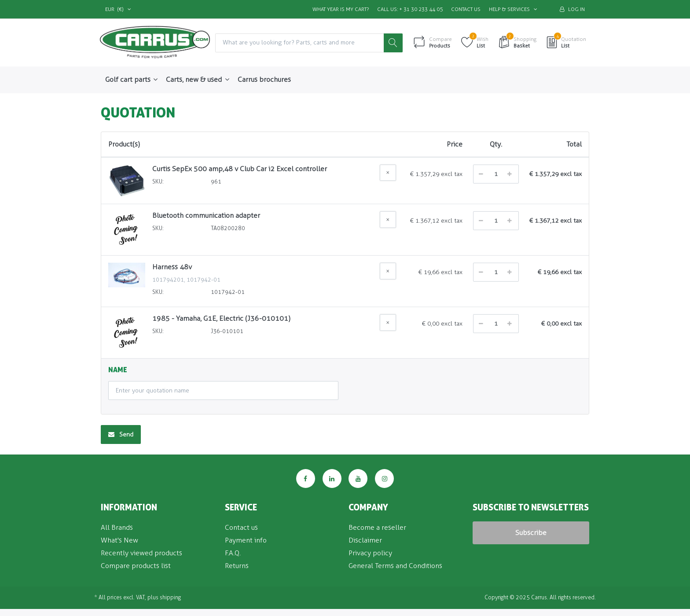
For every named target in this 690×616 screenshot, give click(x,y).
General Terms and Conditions (395, 566)
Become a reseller (377, 528)
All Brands (117, 528)
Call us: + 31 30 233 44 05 (410, 9)
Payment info (246, 540)
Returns (237, 566)
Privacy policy (370, 553)
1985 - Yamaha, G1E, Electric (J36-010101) (221, 319)
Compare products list (136, 566)
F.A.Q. (233, 553)
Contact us (466, 9)
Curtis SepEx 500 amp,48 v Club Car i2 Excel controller (240, 169)
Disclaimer (365, 540)
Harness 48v (172, 267)
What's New (119, 540)
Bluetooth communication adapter (206, 216)
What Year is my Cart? (341, 9)
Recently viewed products (141, 553)
